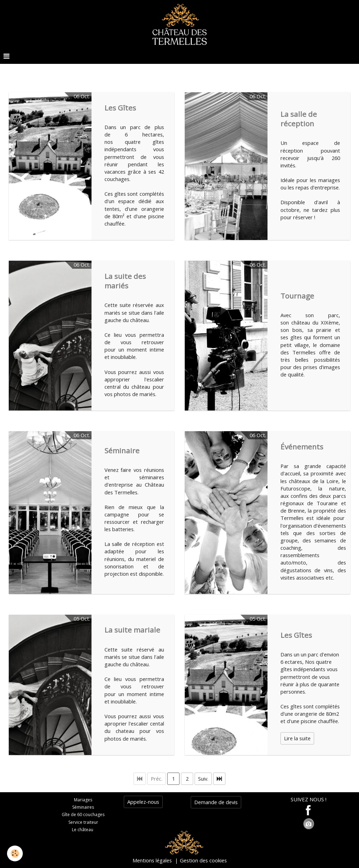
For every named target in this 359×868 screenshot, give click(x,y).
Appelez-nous (143, 802)
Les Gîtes (120, 107)
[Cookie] (15, 853)
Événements (302, 446)
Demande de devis (216, 802)
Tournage (297, 295)
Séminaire (122, 450)
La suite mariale (132, 630)
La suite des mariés (125, 281)
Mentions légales (152, 860)
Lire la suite (297, 738)
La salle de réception (299, 118)
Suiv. (203, 779)
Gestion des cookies (203, 860)
